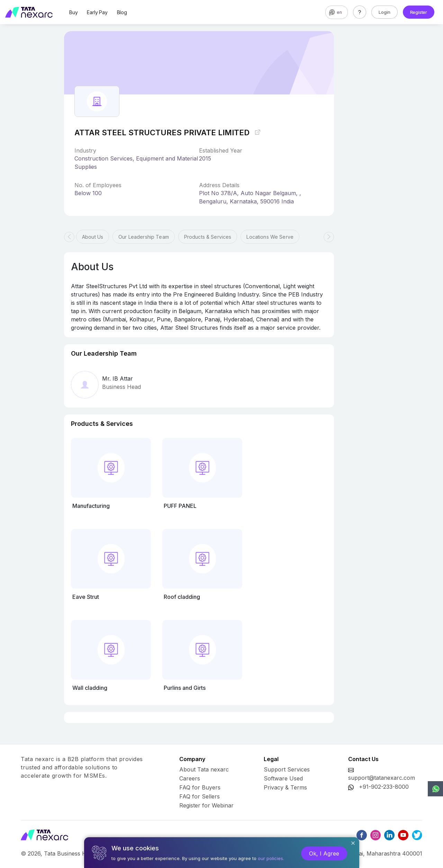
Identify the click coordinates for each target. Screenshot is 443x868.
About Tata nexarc (204, 769)
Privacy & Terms (285, 787)
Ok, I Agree (324, 853)
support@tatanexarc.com (382, 778)
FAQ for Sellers (200, 796)
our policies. (271, 858)
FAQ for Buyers (200, 787)
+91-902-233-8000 (384, 787)
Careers (190, 778)
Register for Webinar (206, 805)
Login (385, 12)
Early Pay (97, 12)
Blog (122, 12)
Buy (73, 12)
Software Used (283, 778)
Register (419, 12)
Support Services (287, 769)
